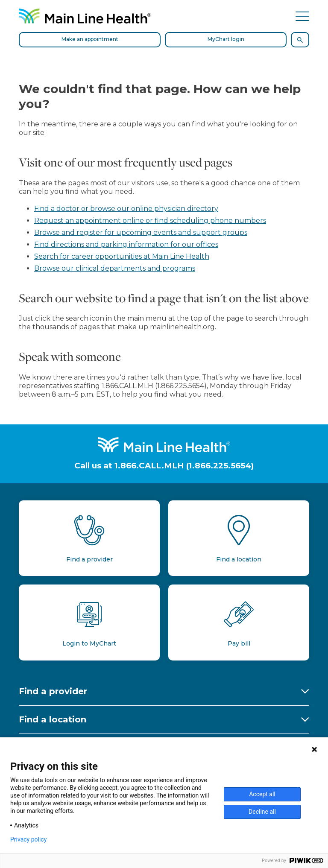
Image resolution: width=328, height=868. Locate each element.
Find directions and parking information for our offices (126, 244)
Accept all (262, 794)
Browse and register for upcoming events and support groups (141, 232)
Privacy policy (28, 839)
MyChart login (226, 39)
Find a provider (53, 691)
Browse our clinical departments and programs (115, 268)
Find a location (53, 719)
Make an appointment (90, 39)
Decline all (262, 812)
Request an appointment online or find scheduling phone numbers (150, 221)
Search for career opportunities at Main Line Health (122, 256)
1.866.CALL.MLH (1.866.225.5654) (184, 466)
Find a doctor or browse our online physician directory (126, 209)
